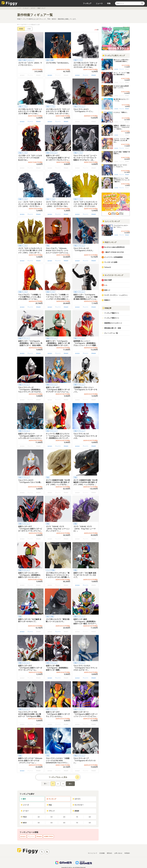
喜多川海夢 (108, 280)
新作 (23, 799)
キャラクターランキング (113, 275)
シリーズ (25, 805)
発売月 (24, 823)
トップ (19, 8)
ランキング (51, 799)
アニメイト (86, 75)
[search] (142, 3)
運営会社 (109, 853)
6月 (64, 817)
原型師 (76, 811)
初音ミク (107, 290)
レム (106, 285)
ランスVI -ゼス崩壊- (111, 262)
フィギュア (87, 3)
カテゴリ (33, 8)
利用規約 (127, 853)
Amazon (94, 75)
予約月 (24, 817)
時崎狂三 (107, 300)
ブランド (51, 811)
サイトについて (93, 853)
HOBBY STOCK (48, 836)
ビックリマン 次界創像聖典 (113, 257)
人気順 (29, 29)
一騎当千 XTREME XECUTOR (114, 252)
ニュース (99, 3)
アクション (81, 106)
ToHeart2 (108, 267)
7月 (77, 817)
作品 (49, 805)
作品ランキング (109, 242)
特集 (109, 3)
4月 (39, 817)
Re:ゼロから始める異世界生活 (114, 247)
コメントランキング (111, 221)
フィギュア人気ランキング (114, 55)
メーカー (25, 811)
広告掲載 (102, 853)
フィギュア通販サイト (112, 313)
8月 (90, 817)
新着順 (21, 29)
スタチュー (30, 60)
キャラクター (78, 805)
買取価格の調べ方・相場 (112, 328)
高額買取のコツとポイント (113, 323)
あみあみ (50, 75)
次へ (70, 784)
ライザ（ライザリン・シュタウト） (116, 295)
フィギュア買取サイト (112, 318)
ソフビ (80, 60)
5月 (52, 817)
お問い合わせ (118, 853)
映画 (20, 60)
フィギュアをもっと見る (58, 777)
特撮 (24, 60)
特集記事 (107, 308)
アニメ (48, 570)
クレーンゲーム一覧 (111, 333)
